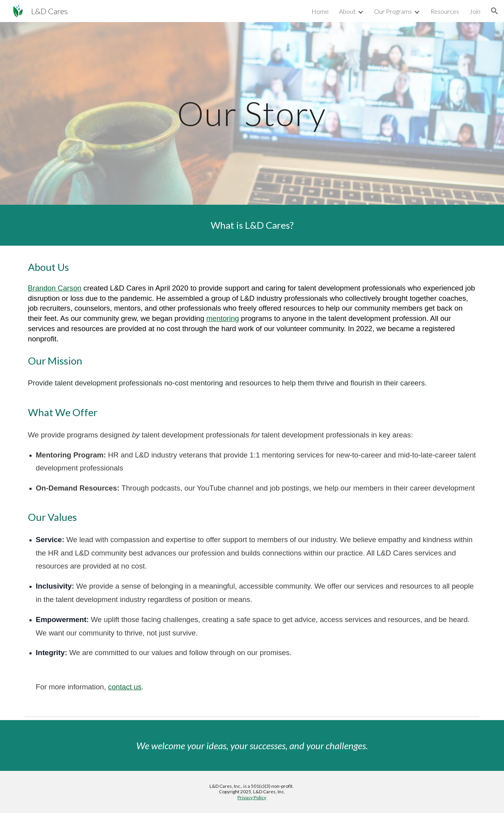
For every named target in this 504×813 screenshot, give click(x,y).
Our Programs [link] (393, 11)
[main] (252, 113)
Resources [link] (445, 11)
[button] (495, 11)
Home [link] (320, 11)
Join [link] (475, 11)
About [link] (347, 11)
